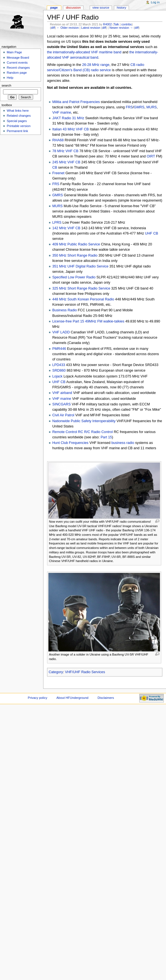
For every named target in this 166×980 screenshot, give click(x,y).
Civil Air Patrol (63, 415)
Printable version (19, 126)
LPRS (57, 223)
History (121, 8)
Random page (17, 73)
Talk (116, 24)
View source (101, 8)
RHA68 (58, 140)
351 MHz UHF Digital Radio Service (80, 266)
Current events (17, 63)
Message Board (18, 58)
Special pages (17, 121)
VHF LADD (61, 332)
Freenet (58, 173)
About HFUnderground (73, 698)
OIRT (151, 156)
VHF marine (62, 113)
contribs (127, 24)
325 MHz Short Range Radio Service (81, 288)
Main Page (14, 52)
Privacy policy (38, 698)
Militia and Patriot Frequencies (76, 102)
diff (53, 28)
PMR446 (59, 349)
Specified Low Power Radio (74, 277)
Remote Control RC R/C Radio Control (83, 432)
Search (7, 85)
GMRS (139, 107)
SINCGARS (62, 404)
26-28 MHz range (96, 65)
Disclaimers (106, 698)
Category (56, 672)
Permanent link (17, 131)
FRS (129, 107)
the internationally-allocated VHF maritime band (84, 52)
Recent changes (18, 68)
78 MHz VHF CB (65, 151)
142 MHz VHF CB (66, 228)
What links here (18, 111)
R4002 (107, 24)
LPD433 (59, 365)
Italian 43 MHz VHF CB (71, 129)
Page (54, 8)
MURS (151, 107)
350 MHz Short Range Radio (75, 255)
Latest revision (91, 28)
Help (10, 78)
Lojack (58, 376)
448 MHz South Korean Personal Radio (83, 299)
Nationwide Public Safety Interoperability (84, 421)
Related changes (19, 116)
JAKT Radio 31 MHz (68, 118)
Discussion (73, 8)
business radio (123, 443)
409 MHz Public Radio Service (76, 244)
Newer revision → (121, 28)
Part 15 (106, 437)
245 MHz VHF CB (66, 162)
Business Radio (65, 310)
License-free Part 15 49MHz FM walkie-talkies (88, 321)
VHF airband (62, 393)
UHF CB (152, 233)
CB (55, 168)
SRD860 (59, 371)
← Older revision (68, 28)
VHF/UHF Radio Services (85, 672)
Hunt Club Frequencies (70, 443)
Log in (155, 2)
